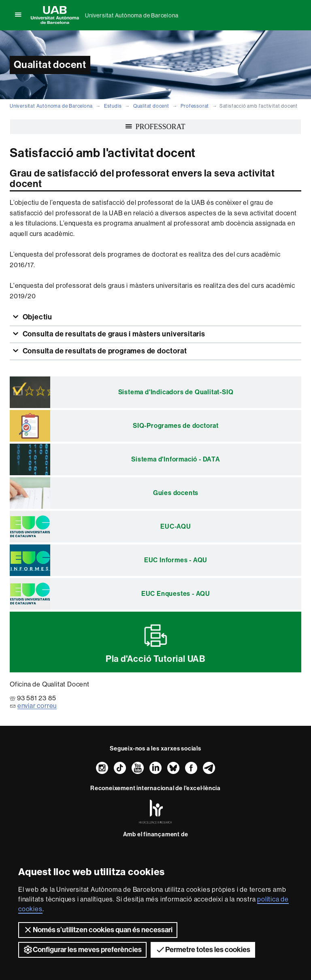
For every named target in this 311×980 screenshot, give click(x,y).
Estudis (113, 106)
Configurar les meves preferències (82, 950)
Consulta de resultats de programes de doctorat (104, 351)
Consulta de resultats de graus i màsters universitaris (113, 334)
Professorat (195, 106)
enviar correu (37, 706)
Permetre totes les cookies (203, 950)
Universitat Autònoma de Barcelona (132, 15)
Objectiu (37, 317)
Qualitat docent (151, 106)
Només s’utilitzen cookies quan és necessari (98, 930)
